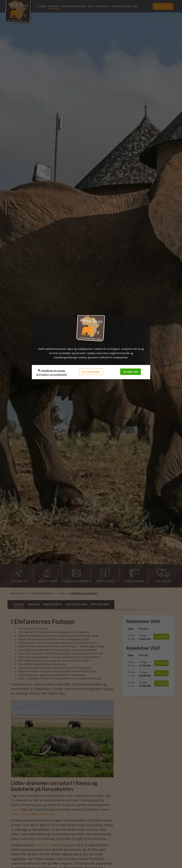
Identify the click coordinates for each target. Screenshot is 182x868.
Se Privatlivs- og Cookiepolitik (52, 374)
